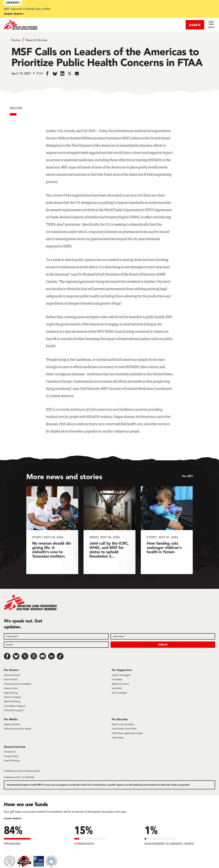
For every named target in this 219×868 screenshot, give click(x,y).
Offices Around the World (17, 729)
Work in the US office (123, 724)
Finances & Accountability (18, 684)
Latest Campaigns (121, 675)
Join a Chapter (119, 693)
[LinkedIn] (51, 656)
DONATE (195, 25)
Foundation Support (15, 706)
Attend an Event (120, 684)
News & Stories (36, 40)
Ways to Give (11, 688)
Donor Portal (11, 679)
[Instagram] (34, 656)
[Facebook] (7, 656)
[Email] (56, 645)
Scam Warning (12, 760)
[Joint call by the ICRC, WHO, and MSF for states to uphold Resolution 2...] (109, 530)
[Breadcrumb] (110, 40)
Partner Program (12, 697)
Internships (118, 737)
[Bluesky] (16, 656)
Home (16, 40)
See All (186, 476)
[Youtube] (43, 656)
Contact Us (10, 752)
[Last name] (163, 636)
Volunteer (117, 688)
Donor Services (12, 675)
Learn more (13, 13)
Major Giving (11, 693)
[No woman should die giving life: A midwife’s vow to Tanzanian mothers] (52, 530)
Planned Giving (12, 701)
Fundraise (117, 679)
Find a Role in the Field (124, 729)
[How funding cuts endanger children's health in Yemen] (167, 530)
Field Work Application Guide (127, 733)
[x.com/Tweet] (25, 656)
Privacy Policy (11, 756)
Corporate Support (14, 710)
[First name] (56, 636)
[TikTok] (60, 656)
